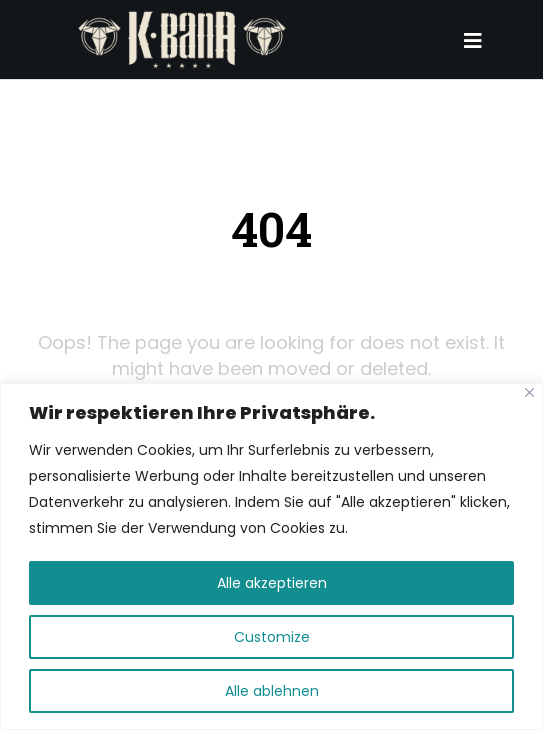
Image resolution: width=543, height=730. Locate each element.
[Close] (529, 392)
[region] (271, 556)
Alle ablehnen (272, 691)
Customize (272, 637)
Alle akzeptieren (272, 583)
